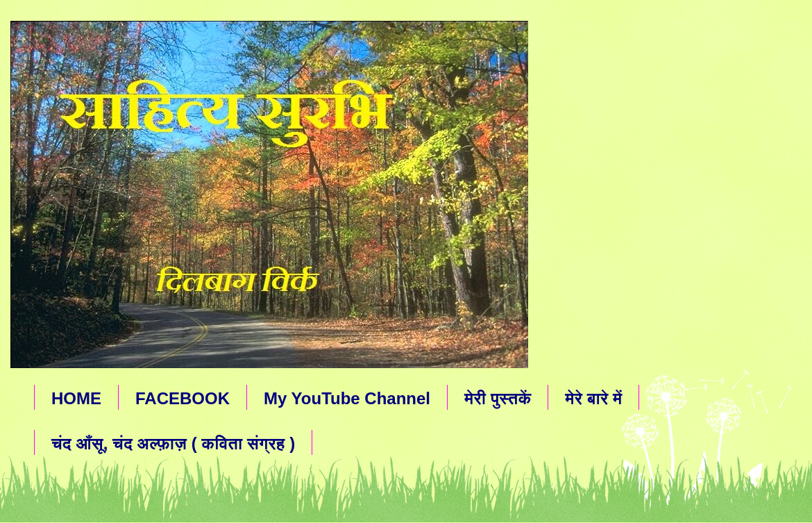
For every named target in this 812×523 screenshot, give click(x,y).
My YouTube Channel (347, 398)
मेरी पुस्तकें (498, 398)
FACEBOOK (183, 398)
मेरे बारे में (593, 398)
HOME (76, 398)
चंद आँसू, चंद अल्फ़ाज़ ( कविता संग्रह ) (173, 443)
